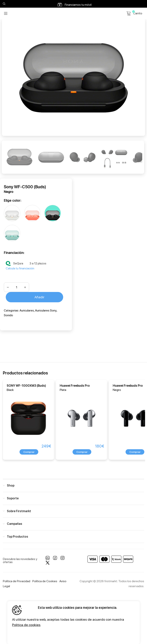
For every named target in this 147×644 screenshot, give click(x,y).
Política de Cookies (45, 581)
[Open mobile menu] (6, 13)
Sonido (8, 315)
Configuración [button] (59, 635)
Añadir (39, 297)
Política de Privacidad (17, 581)
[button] (29, 452)
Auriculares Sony (46, 310)
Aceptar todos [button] (26, 635)
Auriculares (27, 310)
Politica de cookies (26, 625)
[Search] (4, 4)
